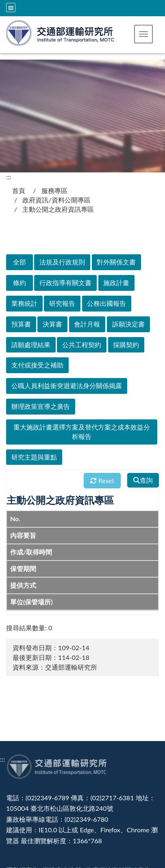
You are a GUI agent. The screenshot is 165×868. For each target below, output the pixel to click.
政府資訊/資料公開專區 (56, 200)
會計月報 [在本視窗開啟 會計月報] (87, 324)
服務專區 (54, 190)
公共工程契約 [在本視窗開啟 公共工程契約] (82, 345)
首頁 (19, 190)
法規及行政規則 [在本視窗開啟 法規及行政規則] (62, 262)
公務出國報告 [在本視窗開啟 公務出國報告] (106, 303)
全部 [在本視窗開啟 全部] (20, 262)
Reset (102, 480)
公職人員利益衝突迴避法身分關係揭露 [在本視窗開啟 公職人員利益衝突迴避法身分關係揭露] (67, 386)
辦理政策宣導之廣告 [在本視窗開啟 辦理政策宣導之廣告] (41, 406)
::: (9, 177)
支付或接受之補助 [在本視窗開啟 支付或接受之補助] (37, 365)
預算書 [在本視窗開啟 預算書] (21, 324)
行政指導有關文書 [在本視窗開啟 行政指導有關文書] (65, 283)
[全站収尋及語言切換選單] (11, 8)
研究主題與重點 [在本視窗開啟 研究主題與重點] (34, 457)
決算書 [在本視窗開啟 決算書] (52, 324)
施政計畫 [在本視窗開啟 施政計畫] (116, 283)
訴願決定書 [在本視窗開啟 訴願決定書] (128, 324)
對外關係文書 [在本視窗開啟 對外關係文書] (116, 262)
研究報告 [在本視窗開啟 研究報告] (62, 303)
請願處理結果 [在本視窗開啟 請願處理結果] (31, 345)
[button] (143, 34)
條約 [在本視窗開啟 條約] (20, 283)
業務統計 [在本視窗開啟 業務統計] (24, 303)
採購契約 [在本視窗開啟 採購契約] (126, 345)
